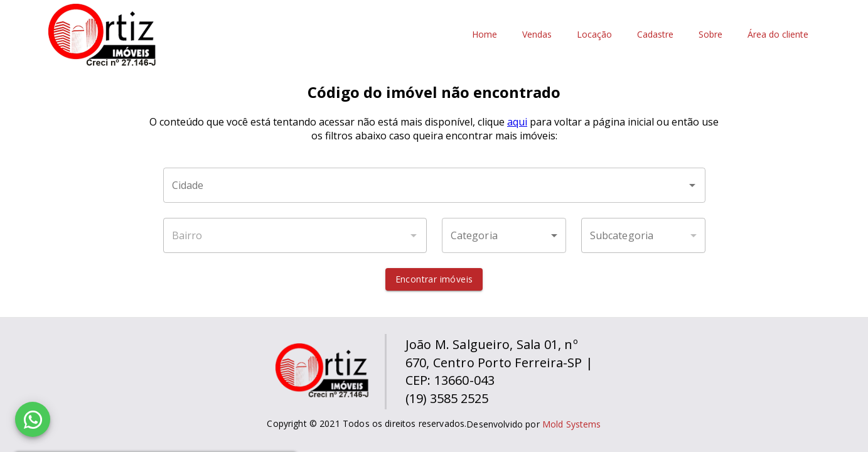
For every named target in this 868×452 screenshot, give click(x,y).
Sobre (710, 35)
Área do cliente (778, 35)
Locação (594, 35)
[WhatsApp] (33, 419)
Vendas (537, 35)
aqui (517, 122)
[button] (504, 235)
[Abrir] (692, 185)
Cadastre (655, 35)
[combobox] (434, 185)
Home (485, 35)
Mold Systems (572, 424)
